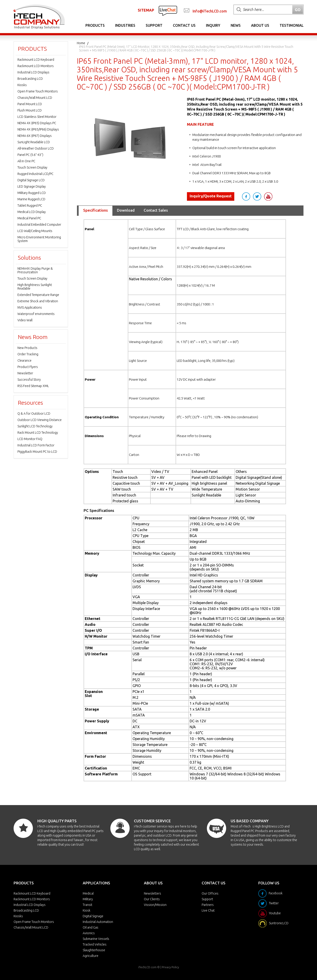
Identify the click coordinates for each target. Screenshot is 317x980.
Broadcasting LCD (30, 79)
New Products (27, 348)
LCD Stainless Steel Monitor (37, 117)
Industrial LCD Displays (33, 72)
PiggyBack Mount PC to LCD (37, 452)
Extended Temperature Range (38, 295)
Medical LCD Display (32, 212)
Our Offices (210, 893)
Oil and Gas (91, 927)
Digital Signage (93, 916)
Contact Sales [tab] (156, 210)
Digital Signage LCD (31, 180)
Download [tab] (126, 210)
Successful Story (29, 380)
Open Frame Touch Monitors (38, 91)
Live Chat (208, 910)
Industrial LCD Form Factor (36, 445)
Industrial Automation (98, 922)
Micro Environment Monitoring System (39, 239)
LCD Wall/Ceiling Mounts (35, 231)
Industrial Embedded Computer (39, 225)
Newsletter (25, 373)
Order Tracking (28, 354)
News (236, 25)
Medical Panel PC (29, 218)
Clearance (24, 361)
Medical (88, 893)
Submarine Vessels (96, 939)
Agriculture (91, 956)
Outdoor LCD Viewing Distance (40, 420)
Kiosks (22, 85)
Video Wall (25, 320)
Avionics (89, 933)
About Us (260, 25)
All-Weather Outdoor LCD (36, 148)
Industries (125, 25)
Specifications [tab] (96, 210)
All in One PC (26, 161)
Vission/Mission (155, 905)
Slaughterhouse (94, 950)
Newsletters (152, 893)
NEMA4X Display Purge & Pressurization (35, 270)
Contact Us (184, 25)
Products (95, 25)
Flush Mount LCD (30, 110)
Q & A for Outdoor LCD (34, 414)
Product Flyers (28, 367)
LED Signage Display (32, 186)
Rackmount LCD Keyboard (36, 60)
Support (154, 25)
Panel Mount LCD (30, 104)
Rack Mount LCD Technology (38, 433)
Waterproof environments (36, 314)
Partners (208, 905)
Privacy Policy (170, 967)
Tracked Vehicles (95, 944)
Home (81, 43)
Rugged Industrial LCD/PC (35, 174)
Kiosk (87, 910)
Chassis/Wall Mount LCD (35, 98)
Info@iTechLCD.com (210, 11)
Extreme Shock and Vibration (38, 301)
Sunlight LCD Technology (35, 426)
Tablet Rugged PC (30, 206)
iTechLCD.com (147, 967)
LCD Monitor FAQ (30, 439)
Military (88, 899)
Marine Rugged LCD (31, 199)
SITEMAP (146, 10)
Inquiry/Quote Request (211, 196)
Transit (87, 905)
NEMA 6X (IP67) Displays (35, 136)
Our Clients (152, 899)
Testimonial (292, 25)
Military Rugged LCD (32, 193)
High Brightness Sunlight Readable (35, 287)
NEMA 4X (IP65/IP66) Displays (38, 129)
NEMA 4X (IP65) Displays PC (37, 123)
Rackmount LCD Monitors (36, 66)
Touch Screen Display (32, 167)
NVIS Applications (30, 307)
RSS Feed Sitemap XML (33, 386)
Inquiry (213, 25)
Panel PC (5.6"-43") (30, 155)
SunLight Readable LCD (34, 142)
